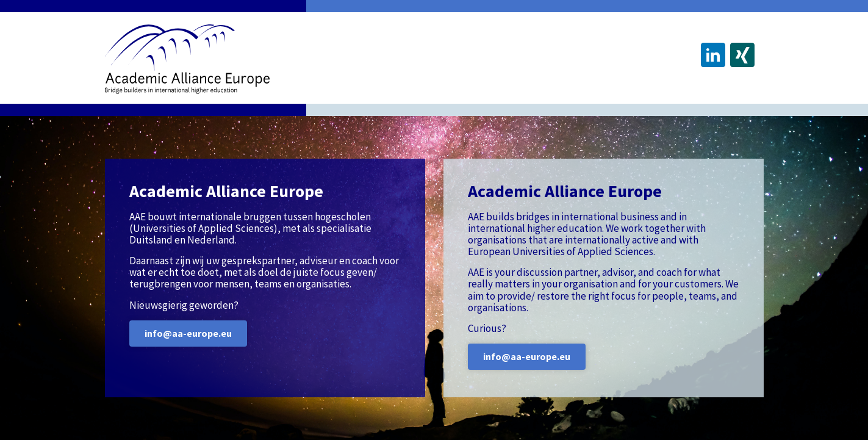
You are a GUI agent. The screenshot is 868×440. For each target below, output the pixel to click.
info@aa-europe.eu (188, 333)
